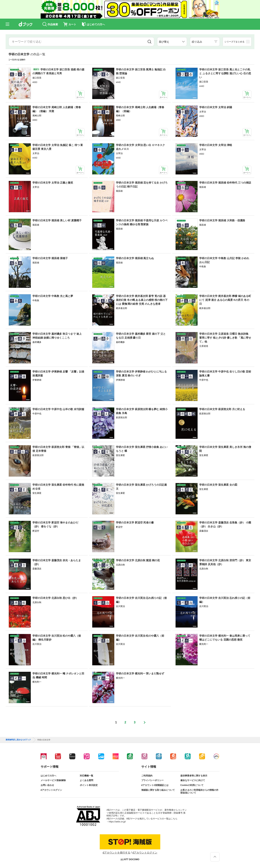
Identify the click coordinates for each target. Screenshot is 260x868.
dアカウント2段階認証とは (155, 785)
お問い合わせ (47, 785)
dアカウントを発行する (116, 853)
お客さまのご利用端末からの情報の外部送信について (199, 791)
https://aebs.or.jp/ (117, 822)
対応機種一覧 (86, 776)
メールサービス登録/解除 (53, 780)
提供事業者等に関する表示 (194, 776)
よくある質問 (86, 780)
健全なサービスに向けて (193, 780)
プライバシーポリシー (152, 780)
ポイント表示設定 (89, 785)
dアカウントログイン (51, 790)
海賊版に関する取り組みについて (158, 790)
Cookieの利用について (192, 785)
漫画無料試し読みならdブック (18, 740)
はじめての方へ (48, 776)
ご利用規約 (147, 776)
